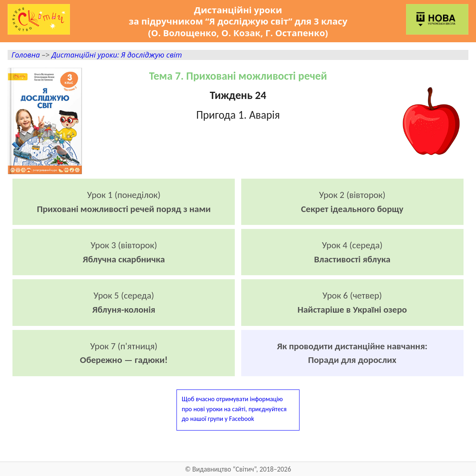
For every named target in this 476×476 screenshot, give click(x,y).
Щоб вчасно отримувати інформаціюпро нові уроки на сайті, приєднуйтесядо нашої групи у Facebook (234, 409)
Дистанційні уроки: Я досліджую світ (117, 55)
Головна (26, 55)
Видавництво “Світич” (224, 469)
